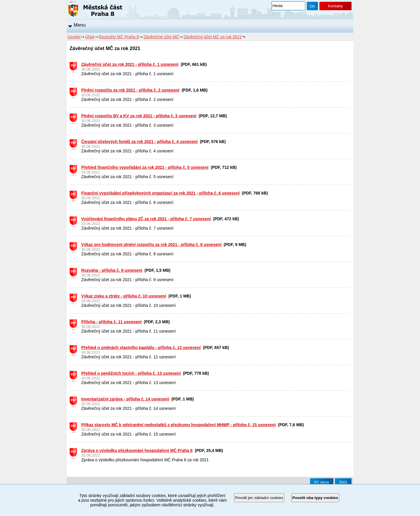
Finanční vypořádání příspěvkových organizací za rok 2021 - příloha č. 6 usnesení (161, 193)
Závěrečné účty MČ (161, 37)
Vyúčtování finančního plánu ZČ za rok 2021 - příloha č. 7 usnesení (146, 219)
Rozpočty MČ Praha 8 (119, 37)
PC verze (322, 482)
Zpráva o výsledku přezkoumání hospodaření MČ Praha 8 (137, 450)
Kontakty (335, 6)
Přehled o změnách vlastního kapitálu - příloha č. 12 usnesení (141, 348)
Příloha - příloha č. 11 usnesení (111, 322)
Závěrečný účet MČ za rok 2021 (213, 37)
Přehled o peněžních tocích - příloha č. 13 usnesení (131, 373)
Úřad (89, 37)
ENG (343, 482)
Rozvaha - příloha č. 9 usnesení (112, 270)
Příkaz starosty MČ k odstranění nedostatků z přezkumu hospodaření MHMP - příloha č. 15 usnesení (179, 425)
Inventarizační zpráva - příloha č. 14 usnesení (125, 399)
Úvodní (74, 37)
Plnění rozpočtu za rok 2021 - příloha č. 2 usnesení (130, 90)
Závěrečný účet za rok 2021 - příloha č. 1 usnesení (130, 64)
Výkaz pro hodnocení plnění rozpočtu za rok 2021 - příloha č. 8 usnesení (151, 245)
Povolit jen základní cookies (259, 498)
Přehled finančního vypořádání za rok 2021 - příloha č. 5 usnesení (145, 167)
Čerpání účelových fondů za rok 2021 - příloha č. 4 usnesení (140, 142)
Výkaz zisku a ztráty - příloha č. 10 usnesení (124, 296)
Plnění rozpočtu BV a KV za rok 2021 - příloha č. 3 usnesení (139, 116)
